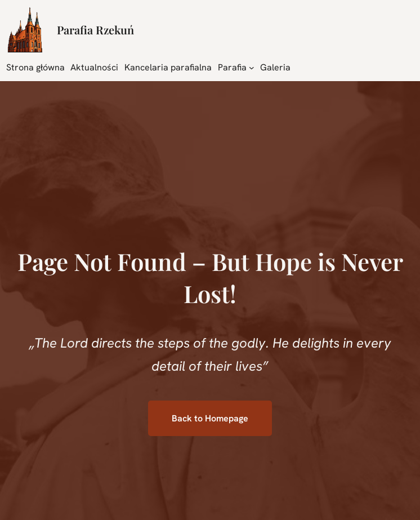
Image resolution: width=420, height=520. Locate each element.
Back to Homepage (210, 418)
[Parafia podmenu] (252, 67)
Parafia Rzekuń (95, 30)
